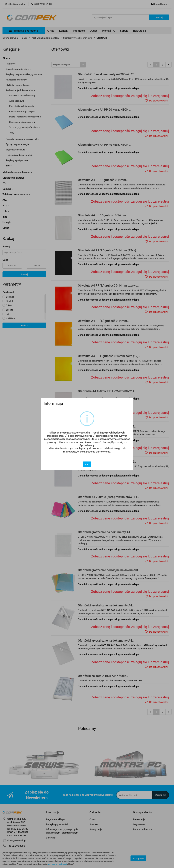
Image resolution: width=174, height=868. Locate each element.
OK (87, 464)
